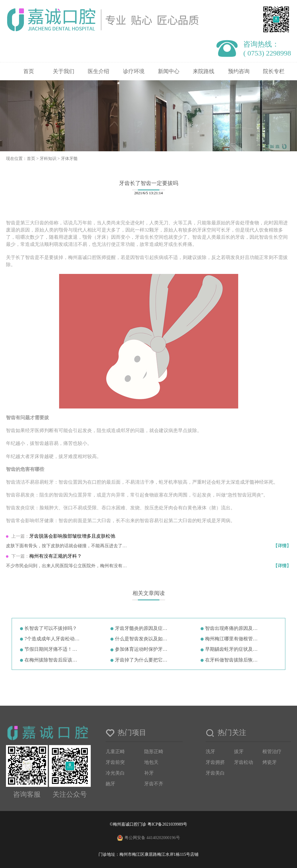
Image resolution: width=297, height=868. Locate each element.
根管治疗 (272, 751)
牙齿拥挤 (215, 762)
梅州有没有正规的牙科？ (56, 556)
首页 (29, 71)
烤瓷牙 (270, 762)
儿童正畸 (115, 751)
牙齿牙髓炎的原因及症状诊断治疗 (143, 628)
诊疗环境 (134, 71)
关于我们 (64, 71)
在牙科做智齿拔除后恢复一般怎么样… (234, 660)
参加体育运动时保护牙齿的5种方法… (143, 649)
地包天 (151, 762)
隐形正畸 (154, 751)
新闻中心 (169, 71)
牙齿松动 (244, 762)
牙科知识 (48, 159)
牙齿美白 (215, 773)
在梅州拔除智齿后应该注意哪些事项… (53, 660)
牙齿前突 (115, 762)
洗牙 (210, 751)
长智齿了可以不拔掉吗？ (51, 628)
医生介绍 (99, 71)
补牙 (149, 773)
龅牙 (110, 784)
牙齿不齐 (154, 784)
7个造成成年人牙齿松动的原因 (53, 639)
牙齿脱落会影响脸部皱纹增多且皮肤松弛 (72, 536)
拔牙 (239, 751)
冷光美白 (115, 773)
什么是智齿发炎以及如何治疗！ (143, 639)
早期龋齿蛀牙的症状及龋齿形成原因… (234, 649)
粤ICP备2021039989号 (167, 824)
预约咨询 (239, 71)
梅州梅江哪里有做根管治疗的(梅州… (234, 639)
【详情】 (282, 546)
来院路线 (204, 71)
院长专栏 (274, 71)
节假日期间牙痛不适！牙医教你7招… (53, 649)
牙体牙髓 (69, 159)
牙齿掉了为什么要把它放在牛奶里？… (143, 660)
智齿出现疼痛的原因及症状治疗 (234, 628)
